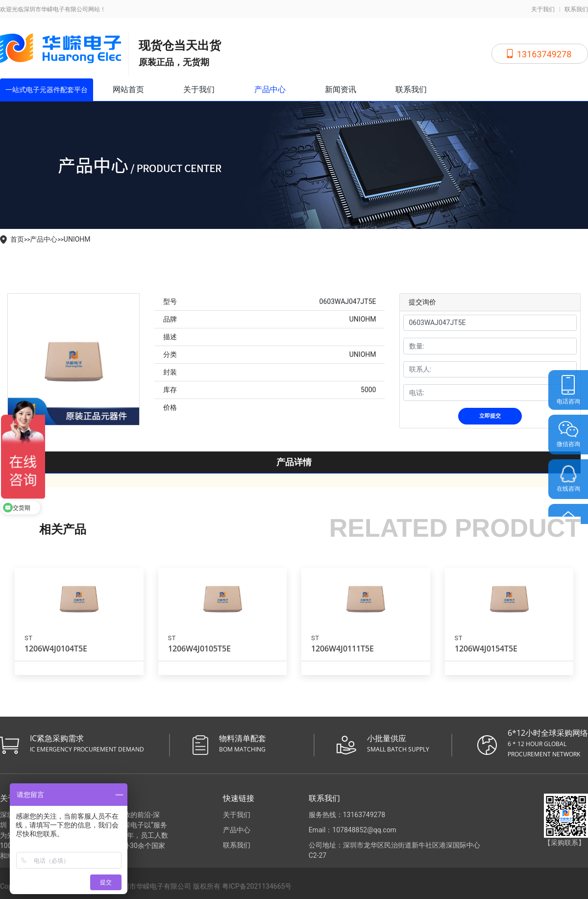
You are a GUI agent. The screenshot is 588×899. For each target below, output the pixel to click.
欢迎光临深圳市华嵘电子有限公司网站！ (53, 9)
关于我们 (543, 9)
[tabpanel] (73, 359)
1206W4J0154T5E (486, 649)
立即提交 (490, 416)
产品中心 (270, 89)
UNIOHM (77, 239)
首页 (17, 239)
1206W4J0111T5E (343, 649)
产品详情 (294, 462)
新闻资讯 (341, 89)
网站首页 (128, 89)
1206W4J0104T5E (56, 649)
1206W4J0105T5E (199, 649)
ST (28, 638)
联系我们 (576, 9)
